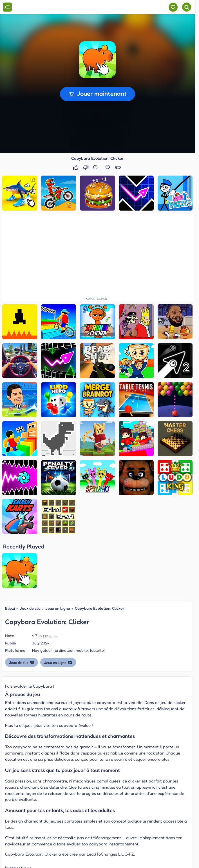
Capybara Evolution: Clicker (100, 556)
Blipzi (10, 556)
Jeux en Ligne (58, 556)
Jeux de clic (30, 556)
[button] (97, 60)
